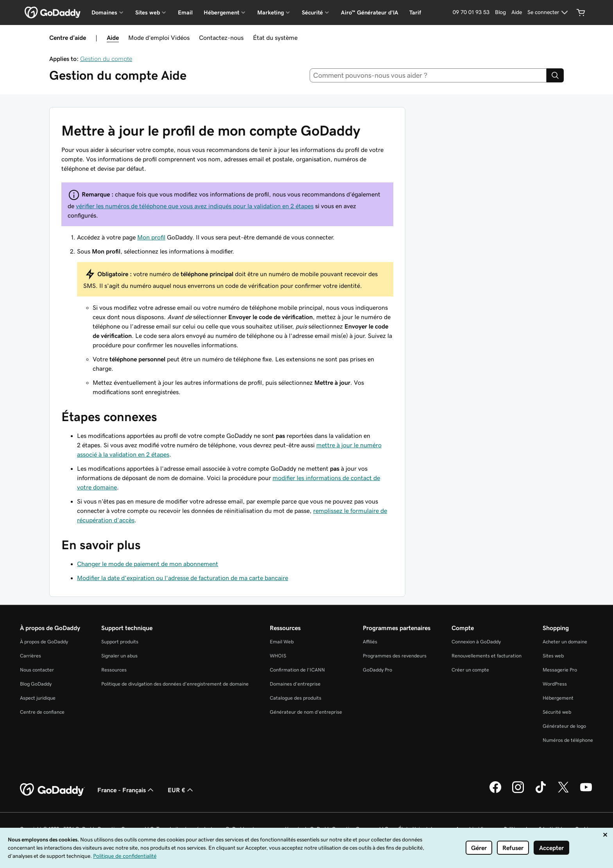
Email (185, 13)
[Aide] (517, 13)
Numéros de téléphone (568, 740)
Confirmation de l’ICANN (297, 670)
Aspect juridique (38, 698)
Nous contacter (37, 670)
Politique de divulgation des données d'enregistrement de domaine (175, 684)
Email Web (282, 642)
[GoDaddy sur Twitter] (563, 792)
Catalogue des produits (296, 698)
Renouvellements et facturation (487, 656)
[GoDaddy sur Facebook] (495, 792)
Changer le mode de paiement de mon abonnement (148, 564)
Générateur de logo (564, 726)
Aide (113, 38)
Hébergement (558, 698)
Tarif (415, 13)
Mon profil (151, 237)
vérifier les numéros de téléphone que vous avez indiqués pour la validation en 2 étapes (195, 206)
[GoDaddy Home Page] (52, 790)
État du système (275, 38)
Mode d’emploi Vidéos (159, 38)
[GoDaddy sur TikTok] (541, 792)
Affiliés (370, 642)
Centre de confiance (42, 712)
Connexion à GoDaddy (476, 642)
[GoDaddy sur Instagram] (518, 792)
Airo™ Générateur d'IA (370, 13)
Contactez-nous (221, 38)
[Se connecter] (549, 13)
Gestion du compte (106, 59)
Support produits (120, 642)
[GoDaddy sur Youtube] (586, 792)
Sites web (553, 656)
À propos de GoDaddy (44, 642)
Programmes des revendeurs (395, 656)
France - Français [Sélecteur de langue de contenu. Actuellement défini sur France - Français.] (126, 790)
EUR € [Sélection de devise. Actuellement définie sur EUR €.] (181, 790)
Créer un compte (470, 670)
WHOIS (278, 656)
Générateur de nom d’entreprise (306, 712)
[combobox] (428, 75)
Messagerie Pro (560, 670)
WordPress (555, 684)
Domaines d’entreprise (295, 684)
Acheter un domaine (565, 642)
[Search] (555, 75)
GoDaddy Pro (377, 670)
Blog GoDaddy (36, 684)
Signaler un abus (119, 656)
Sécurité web (557, 712)
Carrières (30, 656)
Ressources (114, 670)
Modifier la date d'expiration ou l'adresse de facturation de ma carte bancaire (183, 578)
